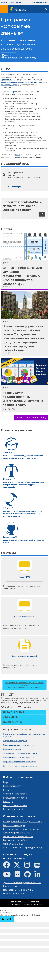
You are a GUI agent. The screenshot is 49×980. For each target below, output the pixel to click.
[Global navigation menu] (4, 9)
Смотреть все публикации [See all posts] (31, 418)
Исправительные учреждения (15, 741)
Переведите (41, 2)
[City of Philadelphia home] (18, 9)
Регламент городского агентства (21, 829)
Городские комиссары (15, 805)
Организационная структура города (23, 848)
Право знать (35, 902)
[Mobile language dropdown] (40, 2)
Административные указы (18, 833)
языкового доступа (9, 85)
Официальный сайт (11, 2)
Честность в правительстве (18, 836)
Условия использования (19, 902)
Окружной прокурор (14, 794)
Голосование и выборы (16, 840)
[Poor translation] (10, 919)
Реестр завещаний (13, 809)
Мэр (5, 782)
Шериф (7, 801)
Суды (6, 790)
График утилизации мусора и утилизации (20, 762)
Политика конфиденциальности (19, 904)
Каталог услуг (11, 886)
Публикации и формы (15, 894)
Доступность (38, 904)
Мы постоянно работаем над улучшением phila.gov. (24, 685)
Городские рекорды (14, 825)
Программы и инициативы (18, 890)
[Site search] (46, 9)
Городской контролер (15, 798)
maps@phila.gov (14, 187)
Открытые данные (13, 844)
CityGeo (14, 92)
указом (17, 155)
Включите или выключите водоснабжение (20, 766)
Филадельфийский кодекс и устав (22, 821)
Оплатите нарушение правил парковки (19, 745)
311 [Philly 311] (2, 698)
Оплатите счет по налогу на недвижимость (20, 753)
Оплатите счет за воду (12, 749)
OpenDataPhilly (7, 80)
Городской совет (12, 786)
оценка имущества (33, 82)
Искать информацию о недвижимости (18, 757)
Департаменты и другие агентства (22, 882)
